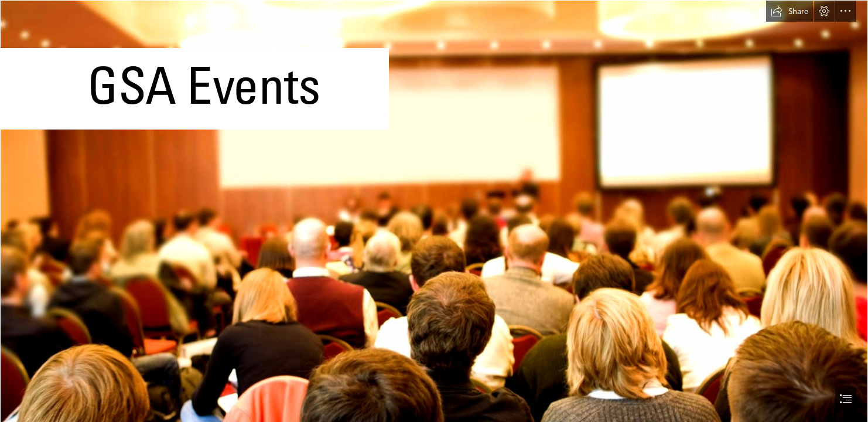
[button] (790, 11)
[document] (434, 211)
